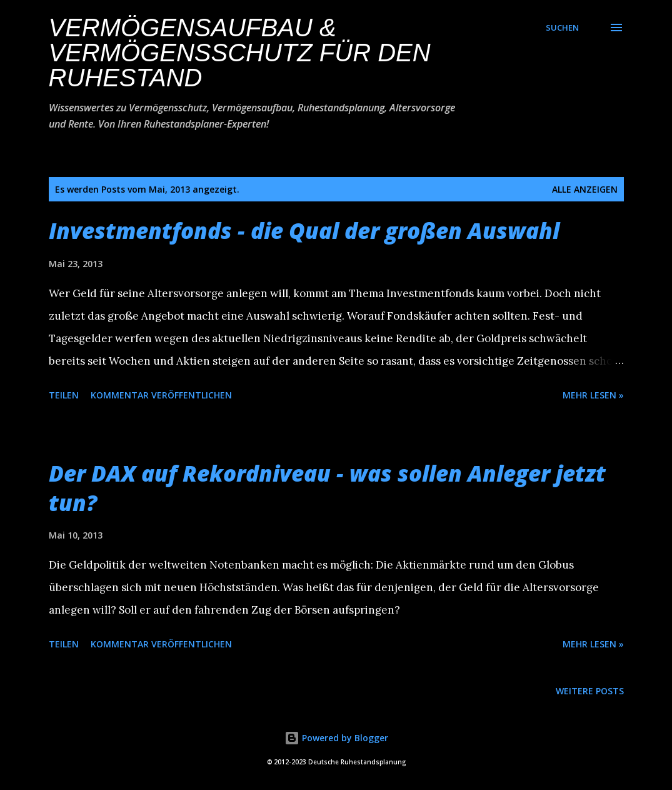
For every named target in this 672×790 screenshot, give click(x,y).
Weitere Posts (590, 691)
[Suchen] (562, 28)
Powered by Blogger (336, 738)
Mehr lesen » (593, 395)
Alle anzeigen (585, 189)
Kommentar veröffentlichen (161, 395)
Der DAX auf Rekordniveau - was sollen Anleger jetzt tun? (327, 488)
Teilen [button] (64, 395)
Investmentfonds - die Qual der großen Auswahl (304, 230)
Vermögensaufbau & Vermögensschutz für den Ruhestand (240, 53)
